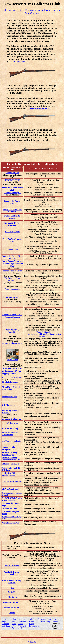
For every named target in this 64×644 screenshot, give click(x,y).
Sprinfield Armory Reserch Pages (9, 453)
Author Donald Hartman (11, 378)
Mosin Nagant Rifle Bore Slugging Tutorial (12, 372)
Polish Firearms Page (10, 523)
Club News (14, 620)
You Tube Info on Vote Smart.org (12, 556)
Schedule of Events (34, 620)
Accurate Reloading (10, 428)
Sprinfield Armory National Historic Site (11, 459)
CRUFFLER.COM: (10, 508)
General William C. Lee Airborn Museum (12, 316)
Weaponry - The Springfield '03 (8, 448)
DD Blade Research (10, 382)
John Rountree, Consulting (12, 331)
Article (12, 613)
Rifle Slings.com (8, 405)
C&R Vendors (55, 620)
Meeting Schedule (22, 620)
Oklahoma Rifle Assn (10, 464)
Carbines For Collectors (12, 482)
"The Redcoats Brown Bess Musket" (12, 279)
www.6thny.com (12, 297)
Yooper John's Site (9, 397)
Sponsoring (45, 621)
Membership (46, 619)
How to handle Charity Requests (12, 582)
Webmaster (32, 642)
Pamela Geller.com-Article (12, 573)
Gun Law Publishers (12, 602)
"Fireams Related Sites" (39, 109)
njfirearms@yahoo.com (11, 419)
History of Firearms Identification (10, 434)
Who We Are (14, 626)
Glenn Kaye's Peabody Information (11, 388)
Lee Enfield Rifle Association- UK (9, 474)
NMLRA (12, 592)
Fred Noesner (12, 359)
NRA (12, 588)
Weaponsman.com (12, 289)
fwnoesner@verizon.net (12, 368)
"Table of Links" (18, 62)
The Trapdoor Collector (12, 441)
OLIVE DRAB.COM (10, 489)
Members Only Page (6, 625)
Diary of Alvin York (10, 423)
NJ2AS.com (12, 597)
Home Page (4, 620)
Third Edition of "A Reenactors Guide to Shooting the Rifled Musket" (43, 334)
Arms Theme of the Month (22, 626)
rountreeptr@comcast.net (12, 343)
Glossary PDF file (12, 607)
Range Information (34, 625)
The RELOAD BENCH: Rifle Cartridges (12, 499)
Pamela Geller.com (12, 566)
